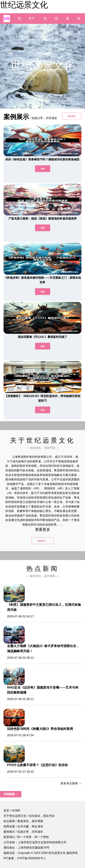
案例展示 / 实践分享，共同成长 (23, 832)
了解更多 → (42, 541)
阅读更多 (72, 116)
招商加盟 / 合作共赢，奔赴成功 (23, 826)
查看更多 (42, 530)
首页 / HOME (12, 811)
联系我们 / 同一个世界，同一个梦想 (26, 837)
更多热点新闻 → (71, 783)
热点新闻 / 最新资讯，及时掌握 (23, 821)
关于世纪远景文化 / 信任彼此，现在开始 (29, 816)
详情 (43, 169)
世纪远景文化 (24, 5)
